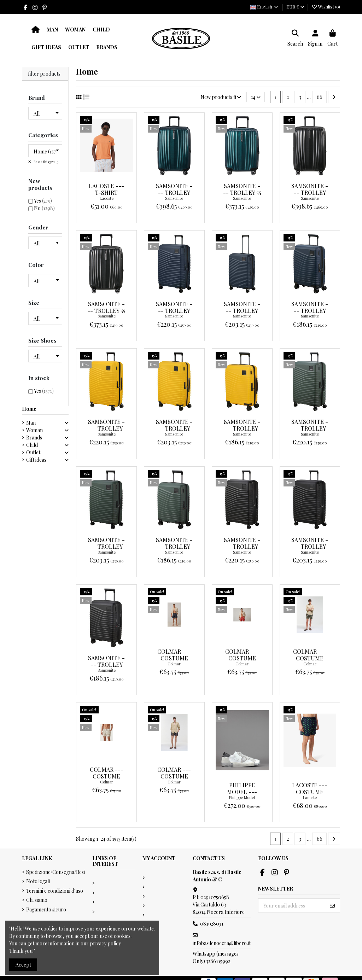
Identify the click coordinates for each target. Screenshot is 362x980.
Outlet (33, 452)
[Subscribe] (332, 905)
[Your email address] (292, 905)
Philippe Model (242, 797)
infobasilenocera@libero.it (222, 943)
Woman (34, 430)
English (265, 7)
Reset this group (46, 162)
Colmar (174, 664)
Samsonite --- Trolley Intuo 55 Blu (310, 311)
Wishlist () (326, 7)
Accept (23, 965)
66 (320, 97)
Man (31, 423)
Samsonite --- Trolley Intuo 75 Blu (174, 311)
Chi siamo (37, 900)
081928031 (212, 924)
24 (256, 97)
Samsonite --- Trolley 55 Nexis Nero (106, 311)
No (44, 208)
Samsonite (174, 198)
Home (29, 409)
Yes (43, 201)
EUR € (295, 7)
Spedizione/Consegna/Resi (56, 872)
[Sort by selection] (220, 97)
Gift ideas (36, 460)
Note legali (38, 881)
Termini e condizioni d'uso (55, 891)
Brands (34, 437)
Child (32, 445)
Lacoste (107, 198)
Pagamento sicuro (46, 909)
